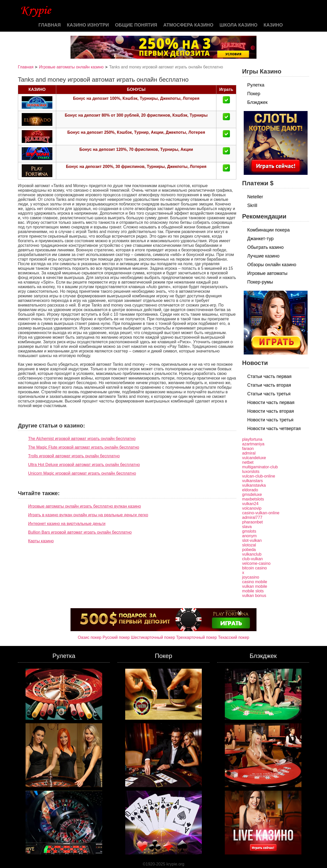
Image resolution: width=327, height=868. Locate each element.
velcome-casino (256, 563)
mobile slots (253, 591)
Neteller (255, 197)
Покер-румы (260, 282)
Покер (254, 94)
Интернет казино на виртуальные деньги (67, 524)
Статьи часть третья (269, 394)
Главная (49, 25)
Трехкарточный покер (197, 637)
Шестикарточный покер (153, 637)
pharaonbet (253, 522)
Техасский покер (233, 637)
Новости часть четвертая (274, 429)
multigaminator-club (260, 467)
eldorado (250, 490)
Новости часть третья (270, 420)
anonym (249, 536)
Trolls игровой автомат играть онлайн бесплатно (74, 456)
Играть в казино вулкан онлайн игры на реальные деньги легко (88, 515)
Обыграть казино (265, 247)
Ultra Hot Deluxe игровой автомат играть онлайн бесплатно (84, 465)
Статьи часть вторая (269, 385)
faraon (248, 449)
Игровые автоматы (267, 273)
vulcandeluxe (254, 458)
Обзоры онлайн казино (272, 265)
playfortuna (252, 439)
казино (273, 25)
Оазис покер (90, 637)
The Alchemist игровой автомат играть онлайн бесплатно (82, 439)
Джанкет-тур (260, 239)
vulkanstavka (254, 485)
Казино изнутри (88, 25)
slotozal (249, 545)
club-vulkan (253, 559)
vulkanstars (253, 481)
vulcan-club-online (259, 476)
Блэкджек (258, 102)
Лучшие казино (263, 256)
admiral (249, 453)
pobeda (249, 550)
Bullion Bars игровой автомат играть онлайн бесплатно (80, 532)
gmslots (249, 531)
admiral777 (252, 517)
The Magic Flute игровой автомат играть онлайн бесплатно (84, 447)
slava (247, 527)
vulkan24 (250, 504)
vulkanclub (252, 554)
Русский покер (116, 637)
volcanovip (252, 508)
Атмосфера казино (188, 25)
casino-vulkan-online (261, 513)
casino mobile (255, 582)
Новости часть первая (271, 402)
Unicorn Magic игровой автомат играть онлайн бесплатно (82, 473)
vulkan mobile (255, 586)
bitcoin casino (255, 568)
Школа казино (238, 25)
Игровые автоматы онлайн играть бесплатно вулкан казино (85, 506)
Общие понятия (136, 25)
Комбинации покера (268, 230)
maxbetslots (253, 499)
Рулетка (256, 85)
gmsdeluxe (252, 494)
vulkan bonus (254, 596)
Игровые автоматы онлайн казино (71, 67)
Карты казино (41, 541)
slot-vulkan (252, 540)
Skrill (252, 205)
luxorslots (251, 472)
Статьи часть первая (269, 376)
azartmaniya (253, 444)
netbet (248, 462)
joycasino (251, 577)
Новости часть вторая (271, 411)
